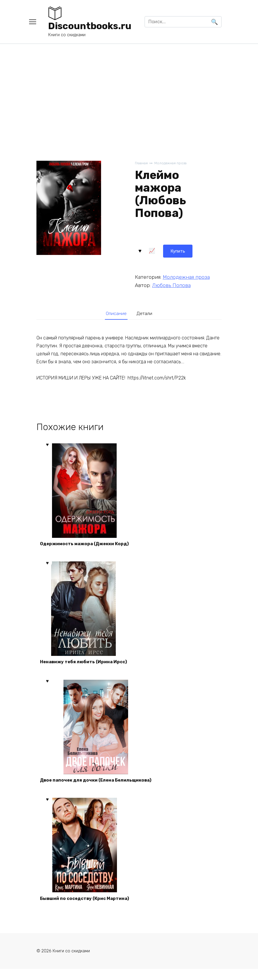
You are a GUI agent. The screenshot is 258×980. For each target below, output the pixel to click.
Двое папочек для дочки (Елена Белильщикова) (100, 787)
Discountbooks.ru (90, 26)
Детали (146, 314)
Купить (150, 250)
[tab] (115, 313)
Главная (142, 164)
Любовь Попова (171, 284)
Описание (115, 314)
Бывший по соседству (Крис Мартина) (88, 908)
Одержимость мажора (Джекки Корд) (88, 546)
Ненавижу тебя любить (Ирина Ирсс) (87, 667)
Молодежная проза (173, 164)
